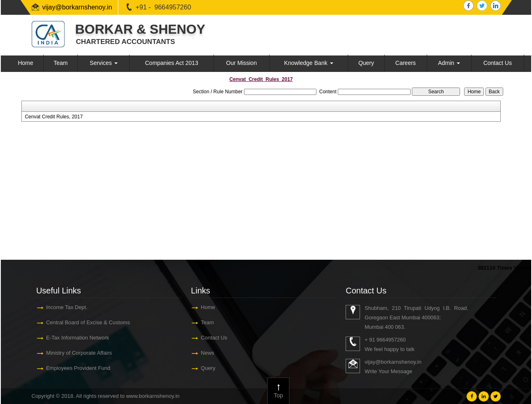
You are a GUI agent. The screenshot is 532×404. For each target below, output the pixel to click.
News (208, 353)
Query (366, 63)
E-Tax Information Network (78, 338)
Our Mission (242, 63)
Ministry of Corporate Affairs (79, 353)
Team (60, 63)
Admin (449, 63)
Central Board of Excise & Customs (88, 322)
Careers (406, 63)
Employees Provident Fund (78, 368)
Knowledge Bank (309, 63)
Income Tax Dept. (67, 307)
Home (25, 63)
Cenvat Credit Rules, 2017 (54, 117)
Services (104, 63)
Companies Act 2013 (171, 63)
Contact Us (498, 63)
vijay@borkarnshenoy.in (77, 7)
